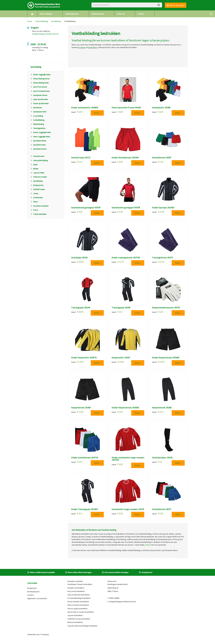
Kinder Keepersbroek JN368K (125, 408)
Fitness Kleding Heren (40, 83)
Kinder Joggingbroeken (40, 75)
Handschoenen (37, 156)
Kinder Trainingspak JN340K (84, 509)
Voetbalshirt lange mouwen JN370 (128, 509)
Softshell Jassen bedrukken (79, 619)
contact (148, 545)
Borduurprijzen (98, 14)
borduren (135, 40)
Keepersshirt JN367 (121, 358)
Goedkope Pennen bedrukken (80, 584)
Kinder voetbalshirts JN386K (85, 108)
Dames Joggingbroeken (41, 132)
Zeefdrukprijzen (72, 14)
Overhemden (37, 198)
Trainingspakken (38, 128)
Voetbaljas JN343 (79, 258)
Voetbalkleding (37, 120)
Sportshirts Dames (38, 149)
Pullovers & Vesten (39, 177)
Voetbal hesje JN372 (81, 158)
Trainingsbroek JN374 (162, 258)
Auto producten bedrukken (79, 595)
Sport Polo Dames (39, 87)
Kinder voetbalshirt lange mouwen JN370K (128, 459)
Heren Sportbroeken (39, 99)
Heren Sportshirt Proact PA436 (126, 108)
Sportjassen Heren (38, 112)
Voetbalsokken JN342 (162, 458)
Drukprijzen (32, 588)
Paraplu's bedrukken (76, 588)
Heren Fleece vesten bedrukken (81, 612)
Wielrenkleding (37, 124)
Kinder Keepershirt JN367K (84, 358)
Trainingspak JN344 (80, 308)
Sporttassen (36, 108)
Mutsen (34, 169)
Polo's (34, 210)
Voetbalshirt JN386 (161, 108)
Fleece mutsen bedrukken (78, 605)
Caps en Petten (37, 173)
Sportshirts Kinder (38, 141)
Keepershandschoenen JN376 (166, 308)
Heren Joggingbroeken (40, 137)
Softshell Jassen (38, 189)
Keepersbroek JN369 (81, 408)
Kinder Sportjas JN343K (163, 208)
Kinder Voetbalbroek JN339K (125, 158)
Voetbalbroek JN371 (162, 509)
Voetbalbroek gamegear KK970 (86, 208)
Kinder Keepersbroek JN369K (166, 358)
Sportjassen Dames (39, 95)
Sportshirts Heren (38, 145)
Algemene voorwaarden (37, 598)
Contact (141, 14)
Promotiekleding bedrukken (79, 598)
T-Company (44, 634)
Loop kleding (37, 116)
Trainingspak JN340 (121, 308)
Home (30, 21)
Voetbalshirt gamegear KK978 (126, 208)
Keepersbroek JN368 (162, 408)
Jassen (34, 194)
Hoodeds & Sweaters (39, 206)
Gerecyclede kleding (39, 160)
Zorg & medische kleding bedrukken (82, 626)
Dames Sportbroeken (40, 103)
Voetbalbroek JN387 (162, 158)
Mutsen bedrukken (75, 622)
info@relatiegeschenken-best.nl (45, 34)
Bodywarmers (37, 185)
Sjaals (34, 165)
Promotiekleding (42, 21)
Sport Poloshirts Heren (40, 91)
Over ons (121, 14)
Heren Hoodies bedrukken (78, 602)
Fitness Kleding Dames (40, 79)
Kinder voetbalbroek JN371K (85, 458)
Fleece (34, 202)
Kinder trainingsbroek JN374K (126, 258)
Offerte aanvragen (176, 5)
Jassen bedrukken (75, 615)
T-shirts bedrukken (38, 214)
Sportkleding (56, 21)
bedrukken (118, 40)
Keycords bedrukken (76, 591)
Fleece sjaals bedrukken (77, 609)
